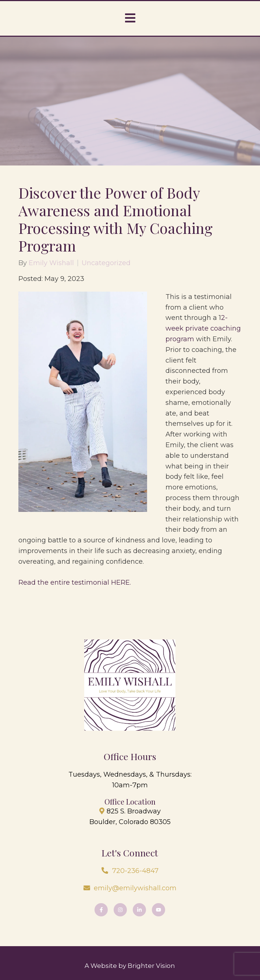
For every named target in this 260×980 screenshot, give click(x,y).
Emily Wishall (51, 263)
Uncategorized (106, 263)
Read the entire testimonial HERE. (75, 582)
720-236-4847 (135, 871)
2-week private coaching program (203, 328)
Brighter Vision (151, 966)
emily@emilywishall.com (135, 888)
